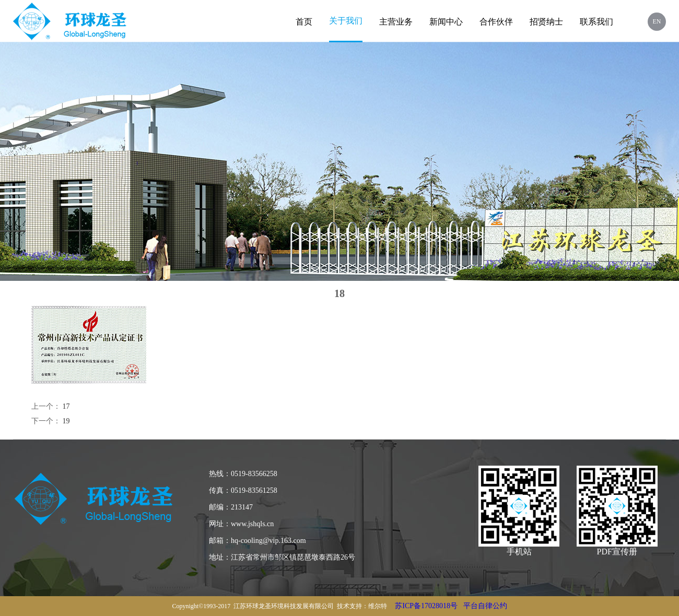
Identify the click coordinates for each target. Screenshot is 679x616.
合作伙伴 (496, 22)
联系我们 (596, 22)
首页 (304, 22)
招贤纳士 (546, 22)
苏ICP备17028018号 (426, 606)
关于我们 (346, 21)
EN (657, 21)
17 (66, 406)
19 (66, 421)
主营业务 (396, 22)
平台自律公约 (485, 606)
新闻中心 (446, 22)
